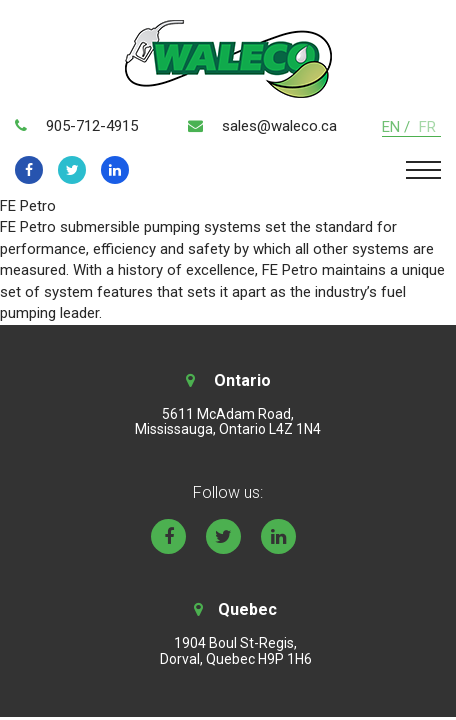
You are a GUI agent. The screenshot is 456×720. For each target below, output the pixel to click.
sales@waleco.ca (279, 126)
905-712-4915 (92, 126)
